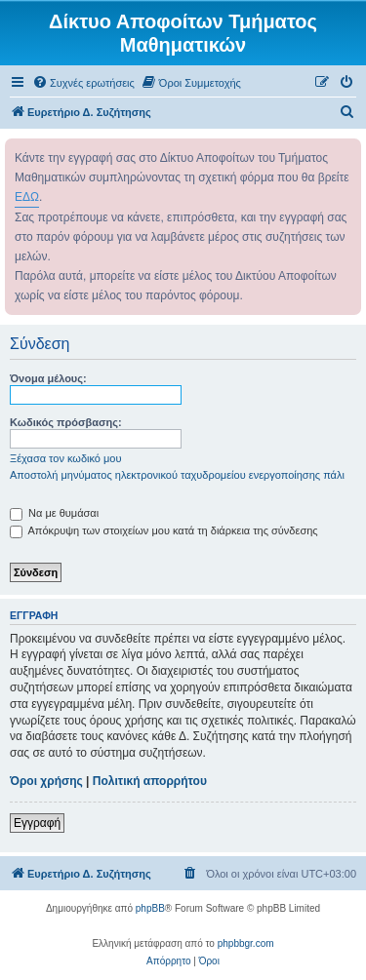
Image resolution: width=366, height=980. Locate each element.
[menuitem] (83, 83)
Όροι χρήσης (46, 781)
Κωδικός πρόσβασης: (66, 422)
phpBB (150, 908)
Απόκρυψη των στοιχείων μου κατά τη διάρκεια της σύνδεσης (164, 530)
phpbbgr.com (246, 943)
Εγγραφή (37, 823)
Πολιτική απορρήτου (150, 781)
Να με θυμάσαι (54, 513)
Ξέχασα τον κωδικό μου (66, 458)
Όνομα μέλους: (48, 378)
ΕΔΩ (27, 197)
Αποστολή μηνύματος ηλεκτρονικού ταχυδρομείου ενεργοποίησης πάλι (177, 475)
